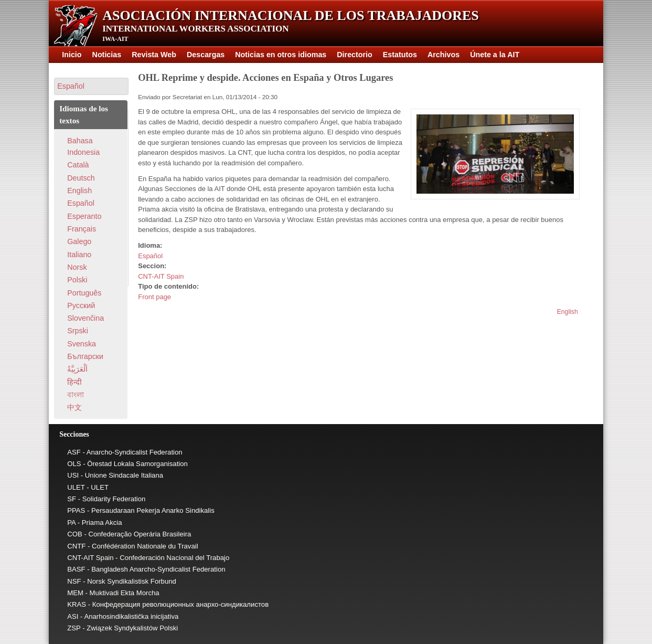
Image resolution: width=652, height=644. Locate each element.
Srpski (78, 331)
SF (72, 499)
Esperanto (84, 216)
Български (85, 356)
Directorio (355, 55)
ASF (74, 452)
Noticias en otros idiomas (281, 55)
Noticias (107, 55)
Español (150, 256)
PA (71, 522)
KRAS (77, 604)
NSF (74, 581)
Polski (77, 280)
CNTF (76, 546)
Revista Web (154, 55)
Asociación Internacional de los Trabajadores (291, 15)
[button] (91, 86)
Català (78, 165)
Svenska (82, 344)
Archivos (443, 55)
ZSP (74, 628)
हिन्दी (74, 382)
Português (84, 293)
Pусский (81, 305)
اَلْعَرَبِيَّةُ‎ (77, 369)
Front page (154, 297)
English (568, 312)
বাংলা (76, 395)
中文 (74, 407)
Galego (79, 241)
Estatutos (400, 55)
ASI (73, 616)
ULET (76, 487)
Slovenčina (85, 318)
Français (82, 229)
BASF (76, 569)
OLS (74, 464)
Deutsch (81, 178)
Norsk (77, 267)
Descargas (206, 55)
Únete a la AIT (495, 55)
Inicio (72, 55)
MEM (75, 593)
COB (75, 534)
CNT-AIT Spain (161, 276)
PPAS (76, 510)
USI (73, 475)
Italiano (79, 255)
